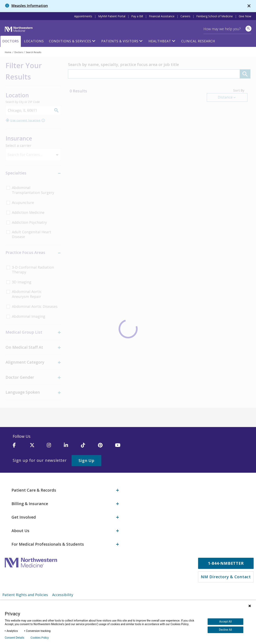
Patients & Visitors (120, 41)
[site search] (248, 29)
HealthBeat (160, 41)
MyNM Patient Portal (112, 16)
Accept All (225, 622)
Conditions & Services (70, 41)
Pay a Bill (137, 16)
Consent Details (14, 638)
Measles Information (30, 6)
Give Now (245, 16)
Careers (185, 16)
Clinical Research (198, 41)
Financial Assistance (162, 16)
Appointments (83, 16)
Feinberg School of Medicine (215, 16)
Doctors (11, 41)
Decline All (225, 630)
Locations (34, 41)
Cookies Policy (40, 638)
